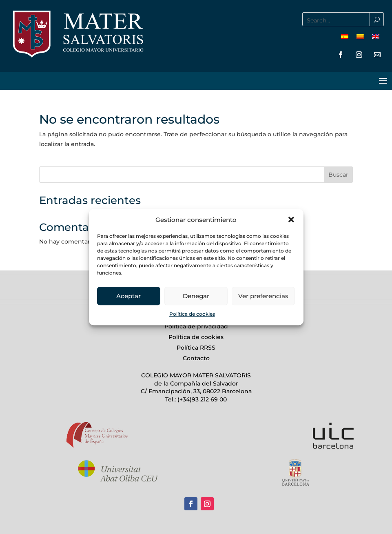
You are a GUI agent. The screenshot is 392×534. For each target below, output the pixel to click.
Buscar (338, 175)
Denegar (196, 296)
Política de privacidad (196, 326)
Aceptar (128, 296)
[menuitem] (345, 37)
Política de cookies (192, 314)
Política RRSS (196, 348)
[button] (291, 220)
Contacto (196, 358)
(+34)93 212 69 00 (201, 399)
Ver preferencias (263, 296)
